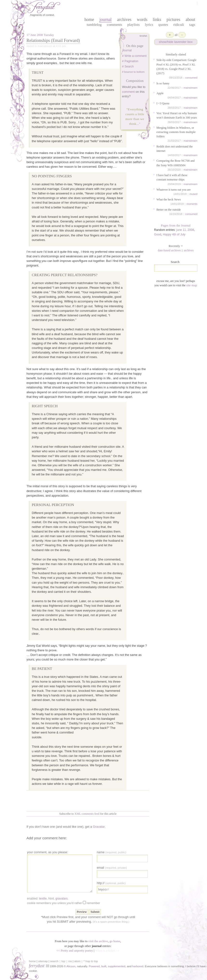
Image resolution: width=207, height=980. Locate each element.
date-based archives (169, 250)
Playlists (133, 24)
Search (175, 262)
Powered (94, 966)
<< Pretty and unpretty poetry (75, 951)
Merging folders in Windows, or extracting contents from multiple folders (176, 132)
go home (115, 941)
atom (77, 961)
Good (158, 234)
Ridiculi (179, 24)
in (169, 966)
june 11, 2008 (185, 230)
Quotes (163, 24)
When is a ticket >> (107, 951)
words (142, 20)
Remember (93, 903)
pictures (173, 20)
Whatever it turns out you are (174, 190)
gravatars (61, 899)
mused (193, 194)
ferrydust (37, 966)
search (54, 961)
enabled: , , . (48, 899)
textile (43, 899)
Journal (127, 50)
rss (70, 961)
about (190, 20)
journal (106, 20)
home (89, 20)
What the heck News (169, 200)
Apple (160, 93)
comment (128, 92)
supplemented (116, 966)
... (138, 124)
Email (112, 868)
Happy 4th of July (174, 234)
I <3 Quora (163, 103)
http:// (111, 883)
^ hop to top (91, 961)
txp (63, 961)
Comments (114, 24)
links (157, 20)
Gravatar (99, 827)
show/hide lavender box (176, 42)
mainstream (191, 88)
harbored (138, 966)
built (104, 966)
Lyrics (149, 24)
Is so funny (163, 83)
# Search (128, 67)
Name (111, 852)
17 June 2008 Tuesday (40, 35)
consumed (191, 78)
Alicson (71, 966)
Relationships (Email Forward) (53, 40)
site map (192, 285)
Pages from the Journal (176, 225)
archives (124, 20)
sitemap (43, 961)
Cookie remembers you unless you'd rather (64, 903)
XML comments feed (87, 814)
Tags (192, 24)
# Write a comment (134, 56)
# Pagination (130, 61)
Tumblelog (94, 24)
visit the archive (98, 941)
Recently (176, 246)
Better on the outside (169, 210)
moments (192, 204)
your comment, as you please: (48, 852)
